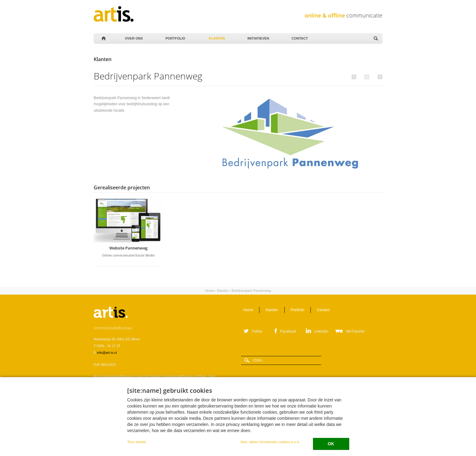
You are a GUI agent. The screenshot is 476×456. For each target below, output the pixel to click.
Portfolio (175, 37)
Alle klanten (366, 76)
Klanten (216, 37)
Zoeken (376, 39)
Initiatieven (258, 37)
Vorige (355, 77)
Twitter (257, 331)
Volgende (379, 77)
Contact (299, 37)
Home (103, 39)
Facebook (288, 331)
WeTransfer (355, 331)
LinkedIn (321, 331)
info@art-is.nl (107, 353)
